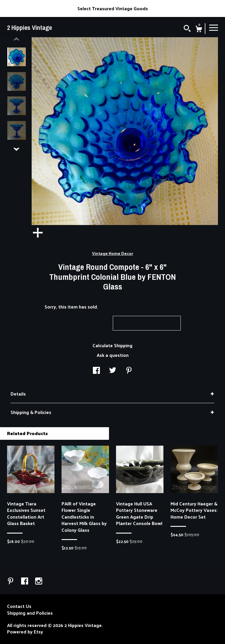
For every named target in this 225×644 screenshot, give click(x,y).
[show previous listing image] (16, 39)
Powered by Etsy (25, 632)
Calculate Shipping (112, 345)
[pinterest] (11, 581)
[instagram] (39, 581)
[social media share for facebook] (96, 371)
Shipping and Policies (30, 613)
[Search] (187, 29)
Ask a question (113, 355)
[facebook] (25, 581)
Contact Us (19, 606)
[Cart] (199, 30)
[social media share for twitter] (113, 371)
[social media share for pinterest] (129, 371)
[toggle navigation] (214, 27)
